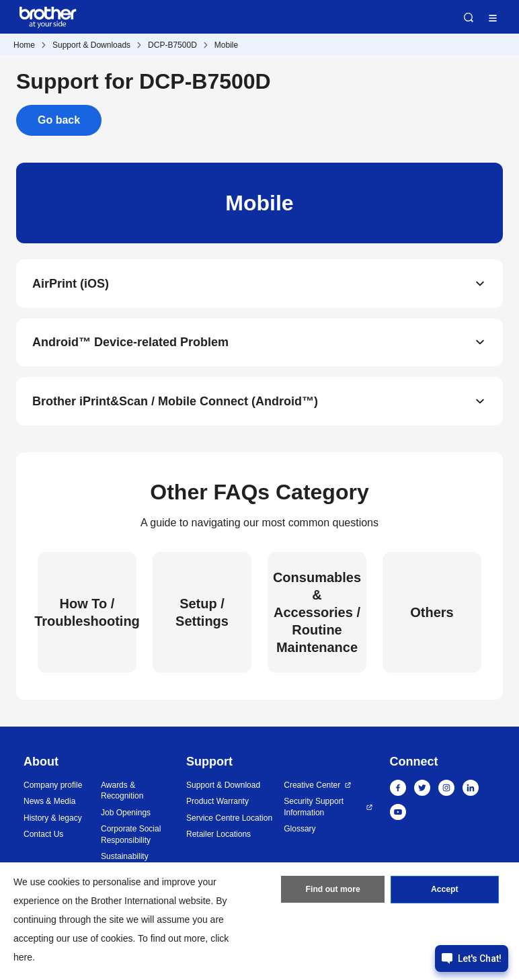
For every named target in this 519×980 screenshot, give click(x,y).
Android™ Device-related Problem (130, 343)
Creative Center (312, 786)
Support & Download (223, 786)
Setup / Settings (202, 614)
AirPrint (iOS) (71, 284)
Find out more (333, 891)
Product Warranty (217, 803)
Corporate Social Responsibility (131, 836)
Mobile (226, 45)
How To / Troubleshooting (87, 614)
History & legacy (53, 819)
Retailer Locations (218, 835)
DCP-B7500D (172, 45)
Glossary (300, 830)
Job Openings (126, 814)
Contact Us (43, 835)
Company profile (53, 786)
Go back (59, 120)
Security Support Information (314, 808)
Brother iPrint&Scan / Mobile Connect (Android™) (175, 402)
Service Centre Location (229, 819)
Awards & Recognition (122, 792)
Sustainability (125, 858)
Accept (444, 891)
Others (432, 614)
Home (24, 45)
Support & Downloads (91, 45)
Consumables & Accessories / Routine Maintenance (317, 614)
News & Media (49, 803)
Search (469, 17)
